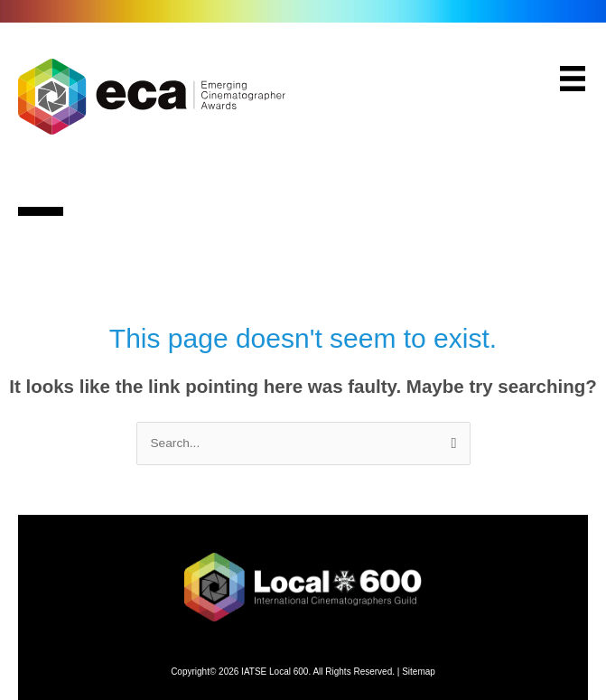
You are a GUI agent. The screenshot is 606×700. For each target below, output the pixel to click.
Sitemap (419, 672)
